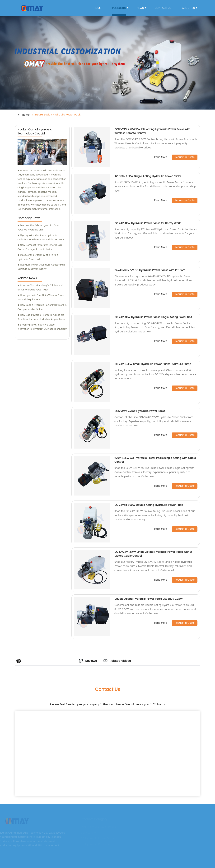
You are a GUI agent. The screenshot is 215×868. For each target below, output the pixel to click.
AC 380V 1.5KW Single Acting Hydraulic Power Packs (148, 176)
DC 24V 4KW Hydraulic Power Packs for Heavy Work (147, 223)
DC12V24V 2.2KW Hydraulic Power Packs (140, 411)
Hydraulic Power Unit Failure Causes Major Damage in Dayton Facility (42, 267)
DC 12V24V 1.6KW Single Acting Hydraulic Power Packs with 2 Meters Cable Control (153, 554)
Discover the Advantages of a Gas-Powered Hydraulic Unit (38, 228)
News (140, 8)
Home (98, 8)
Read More (161, 157)
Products (119, 8)
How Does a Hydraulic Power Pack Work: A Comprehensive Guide (42, 307)
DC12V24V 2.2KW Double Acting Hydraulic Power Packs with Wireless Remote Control (152, 131)
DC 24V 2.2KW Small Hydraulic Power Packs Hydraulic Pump (153, 364)
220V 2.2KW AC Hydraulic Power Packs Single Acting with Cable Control (155, 460)
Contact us (163, 8)
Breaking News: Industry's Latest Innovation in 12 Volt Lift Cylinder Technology (42, 327)
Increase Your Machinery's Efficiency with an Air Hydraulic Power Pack (41, 288)
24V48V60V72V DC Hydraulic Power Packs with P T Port (150, 270)
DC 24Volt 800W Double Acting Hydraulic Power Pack (149, 505)
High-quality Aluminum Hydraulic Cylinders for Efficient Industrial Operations (41, 237)
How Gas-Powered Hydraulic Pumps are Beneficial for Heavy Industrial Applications (41, 317)
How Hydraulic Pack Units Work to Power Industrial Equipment (41, 297)
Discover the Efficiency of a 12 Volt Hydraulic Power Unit (38, 257)
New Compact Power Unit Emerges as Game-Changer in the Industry (40, 247)
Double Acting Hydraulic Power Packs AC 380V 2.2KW (149, 599)
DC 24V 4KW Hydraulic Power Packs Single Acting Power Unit (153, 317)
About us (189, 8)
